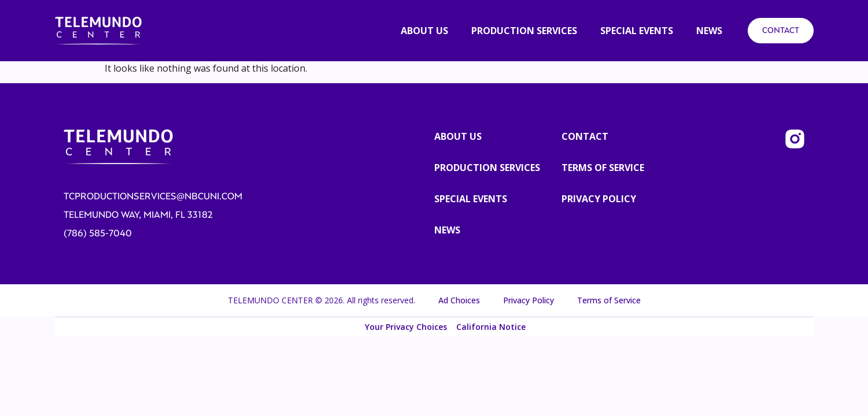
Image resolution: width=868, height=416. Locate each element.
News (709, 31)
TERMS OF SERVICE (603, 168)
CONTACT (781, 30)
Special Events (471, 199)
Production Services (487, 168)
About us (424, 31)
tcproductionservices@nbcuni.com (153, 196)
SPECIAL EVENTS (637, 31)
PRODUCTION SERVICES (524, 31)
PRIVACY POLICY (599, 199)
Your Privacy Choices (406, 327)
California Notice (491, 327)
